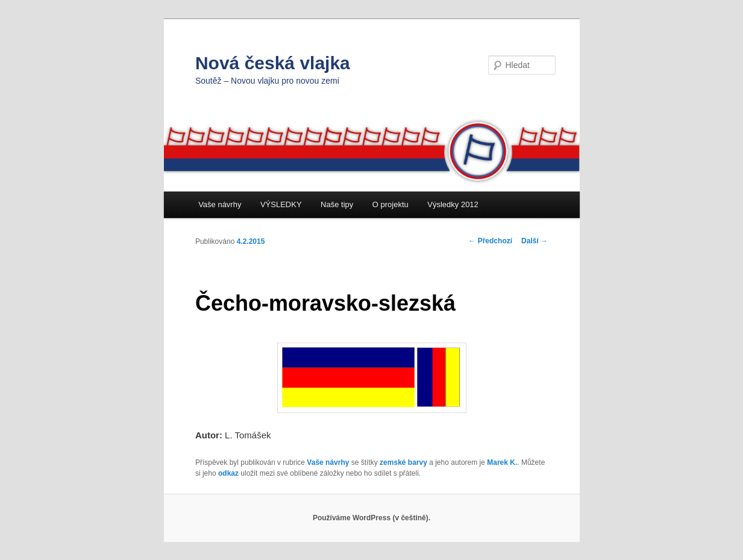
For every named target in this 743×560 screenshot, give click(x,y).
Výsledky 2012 (453, 204)
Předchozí (490, 241)
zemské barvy (403, 462)
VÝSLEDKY (281, 204)
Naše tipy (337, 204)
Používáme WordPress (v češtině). (371, 518)
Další (535, 241)
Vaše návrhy (220, 204)
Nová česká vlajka (273, 63)
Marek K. (502, 462)
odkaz (228, 473)
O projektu (390, 204)
